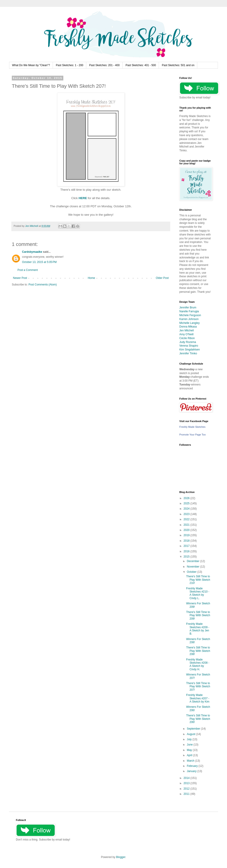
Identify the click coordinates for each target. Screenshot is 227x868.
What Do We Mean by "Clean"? (31, 65)
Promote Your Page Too (192, 435)
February (193, 766)
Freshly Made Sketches (192, 427)
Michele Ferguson (190, 315)
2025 (187, 503)
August (191, 734)
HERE (83, 198)
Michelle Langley (189, 323)
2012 (187, 789)
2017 (187, 546)
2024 (187, 509)
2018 (187, 541)
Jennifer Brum (188, 308)
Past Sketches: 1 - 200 (70, 65)
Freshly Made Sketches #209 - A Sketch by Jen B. (198, 629)
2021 (187, 525)
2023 (187, 514)
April (190, 755)
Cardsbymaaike (32, 252)
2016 (187, 551)
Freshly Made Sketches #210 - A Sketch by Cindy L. (198, 593)
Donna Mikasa (188, 327)
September (194, 729)
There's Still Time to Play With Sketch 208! (198, 651)
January (192, 771)
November (194, 567)
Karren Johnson (189, 319)
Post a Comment (28, 270)
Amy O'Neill (186, 334)
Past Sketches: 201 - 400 (104, 65)
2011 (187, 794)
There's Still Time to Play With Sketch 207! (198, 687)
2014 (187, 778)
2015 (187, 557)
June (190, 745)
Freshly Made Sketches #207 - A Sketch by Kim (198, 698)
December (194, 561)
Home (91, 278)
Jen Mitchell (186, 330)
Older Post (162, 278)
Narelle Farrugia (189, 311)
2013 (187, 783)
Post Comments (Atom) (43, 285)
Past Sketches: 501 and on (178, 65)
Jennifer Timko (188, 353)
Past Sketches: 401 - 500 (141, 65)
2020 (187, 530)
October (192, 572)
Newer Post (20, 278)
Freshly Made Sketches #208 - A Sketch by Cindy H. (198, 664)
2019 (187, 535)
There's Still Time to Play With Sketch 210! (198, 580)
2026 (187, 498)
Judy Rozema (188, 342)
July (190, 739)
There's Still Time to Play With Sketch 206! (198, 719)
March (191, 761)
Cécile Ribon (187, 338)
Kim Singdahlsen (190, 350)
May (190, 750)
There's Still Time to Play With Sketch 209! (198, 615)
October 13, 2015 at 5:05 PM (39, 262)
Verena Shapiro (189, 346)
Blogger (121, 857)
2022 (187, 519)
